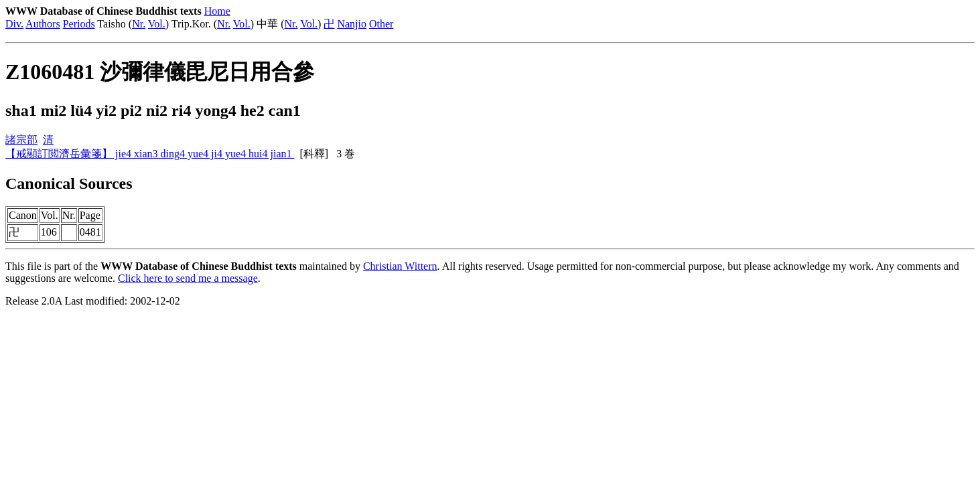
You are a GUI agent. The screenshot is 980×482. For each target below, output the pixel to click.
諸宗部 (21, 140)
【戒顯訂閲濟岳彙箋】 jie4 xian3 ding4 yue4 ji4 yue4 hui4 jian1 (150, 154)
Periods (79, 24)
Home (217, 11)
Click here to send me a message (188, 278)
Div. (14, 24)
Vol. (157, 24)
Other (381, 24)
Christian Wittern (400, 266)
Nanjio (352, 24)
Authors (43, 24)
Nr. (139, 24)
